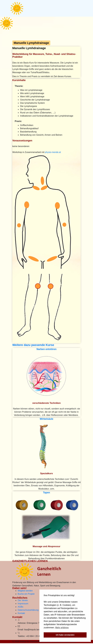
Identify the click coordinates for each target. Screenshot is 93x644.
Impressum (23, 604)
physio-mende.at (53, 152)
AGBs (21, 607)
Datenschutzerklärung (28, 610)
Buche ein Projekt (26, 594)
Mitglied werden (25, 591)
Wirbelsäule (47, 419)
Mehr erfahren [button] (62, 628)
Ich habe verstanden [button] (65, 635)
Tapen (46, 493)
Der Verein (23, 600)
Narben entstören (46, 349)
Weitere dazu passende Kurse (33, 345)
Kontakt (21, 613)
